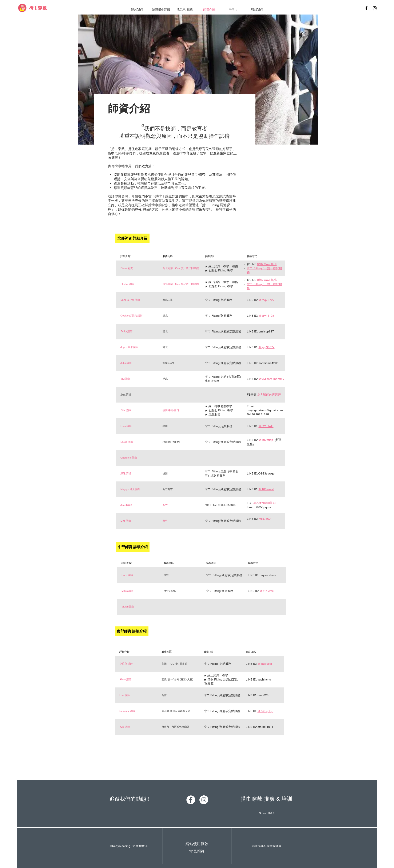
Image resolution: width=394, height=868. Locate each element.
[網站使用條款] (197, 844)
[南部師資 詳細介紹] (132, 631)
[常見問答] (197, 851)
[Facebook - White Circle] (191, 800)
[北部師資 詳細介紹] (132, 238)
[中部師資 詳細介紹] (133, 547)
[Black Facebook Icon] (366, 8)
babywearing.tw (124, 846)
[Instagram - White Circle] (204, 800)
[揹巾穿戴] (38, 8)
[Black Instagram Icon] (375, 8)
